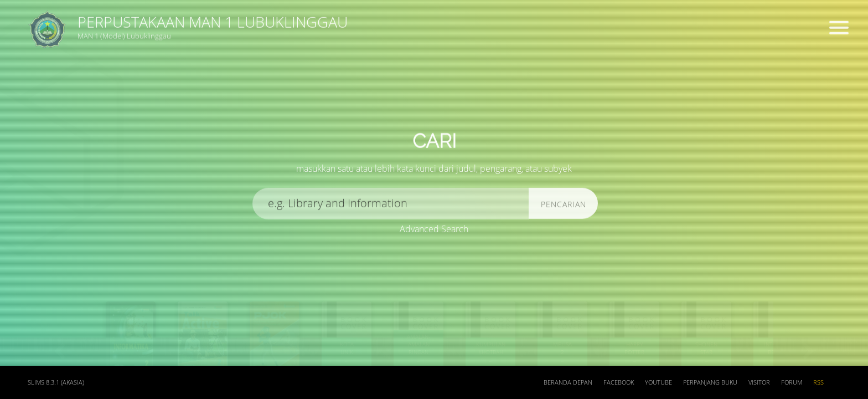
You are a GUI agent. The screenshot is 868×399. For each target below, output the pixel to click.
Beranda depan (568, 382)
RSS (818, 382)
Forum (792, 382)
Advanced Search (434, 229)
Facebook (619, 382)
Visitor (759, 382)
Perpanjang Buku (710, 382)
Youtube (658, 382)
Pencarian (564, 208)
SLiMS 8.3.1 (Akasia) (56, 382)
